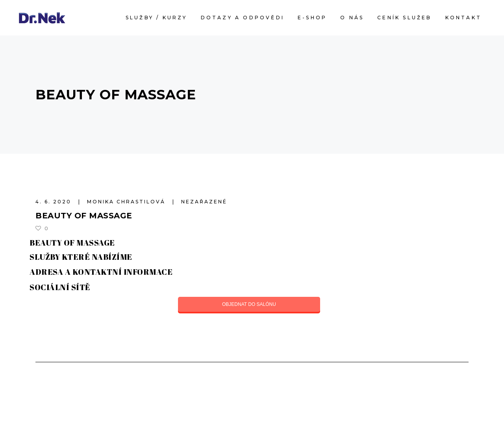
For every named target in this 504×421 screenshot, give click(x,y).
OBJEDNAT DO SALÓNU (249, 304)
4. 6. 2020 (55, 202)
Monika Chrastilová (127, 202)
